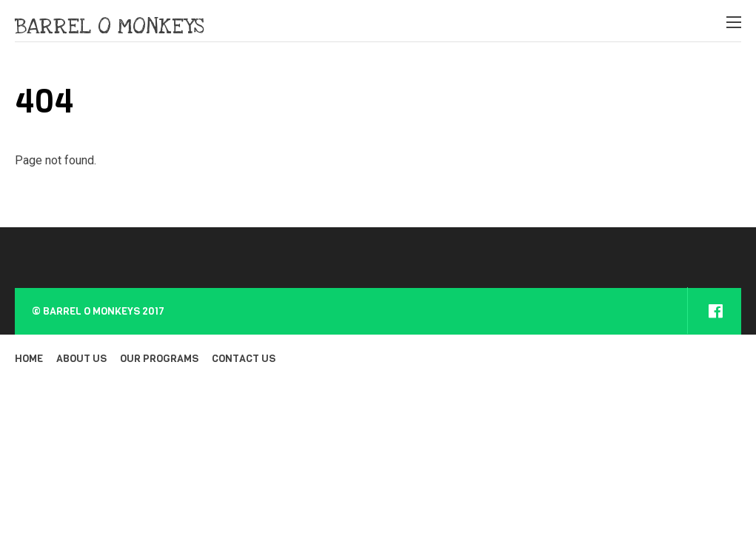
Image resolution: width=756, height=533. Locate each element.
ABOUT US (81, 359)
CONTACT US (244, 359)
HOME (29, 359)
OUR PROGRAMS (159, 359)
